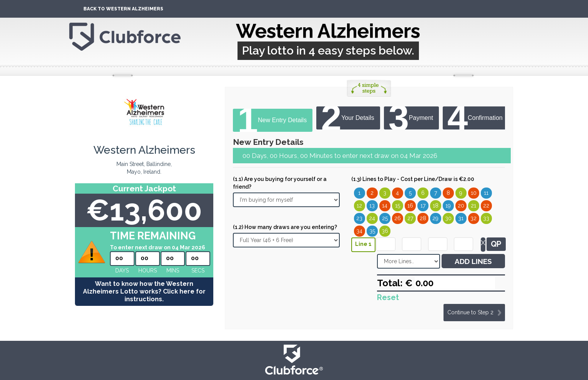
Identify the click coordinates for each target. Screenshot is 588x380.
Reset (388, 297)
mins (173, 270)
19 (448, 206)
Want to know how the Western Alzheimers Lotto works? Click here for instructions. (144, 291)
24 (372, 218)
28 (423, 218)
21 (473, 206)
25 (385, 218)
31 (461, 218)
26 (398, 218)
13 (372, 206)
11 (486, 193)
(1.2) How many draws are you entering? (285, 227)
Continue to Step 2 (470, 312)
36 (385, 231)
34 (359, 231)
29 (435, 218)
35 (372, 231)
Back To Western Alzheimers (123, 9)
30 (448, 218)
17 (423, 206)
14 (385, 206)
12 (359, 206)
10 (474, 193)
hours (148, 270)
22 (486, 206)
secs (198, 270)
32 (473, 218)
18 (436, 206)
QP (496, 244)
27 (410, 218)
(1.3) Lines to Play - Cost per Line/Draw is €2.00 (413, 179)
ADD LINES (473, 261)
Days (122, 270)
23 (359, 218)
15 (398, 206)
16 (410, 206)
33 (486, 218)
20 (461, 206)
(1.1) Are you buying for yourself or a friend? (280, 183)
